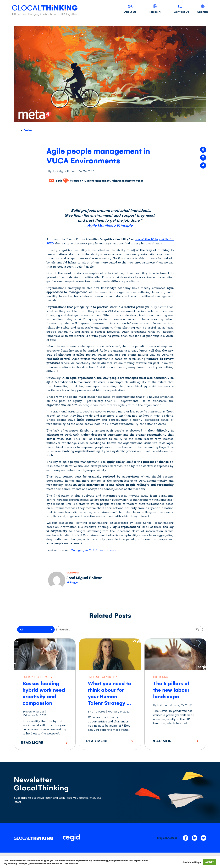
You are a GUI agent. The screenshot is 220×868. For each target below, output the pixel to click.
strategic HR (78, 181)
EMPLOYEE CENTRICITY (37, 677)
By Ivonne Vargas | (34, 712)
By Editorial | (161, 705)
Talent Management (98, 181)
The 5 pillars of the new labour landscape (171, 690)
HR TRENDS (160, 677)
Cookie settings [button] (192, 862)
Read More (32, 743)
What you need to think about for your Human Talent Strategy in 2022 (109, 697)
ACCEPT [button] (210, 862)
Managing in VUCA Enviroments (93, 550)
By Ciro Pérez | (97, 712)
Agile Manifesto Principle (110, 225)
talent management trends (128, 181)
